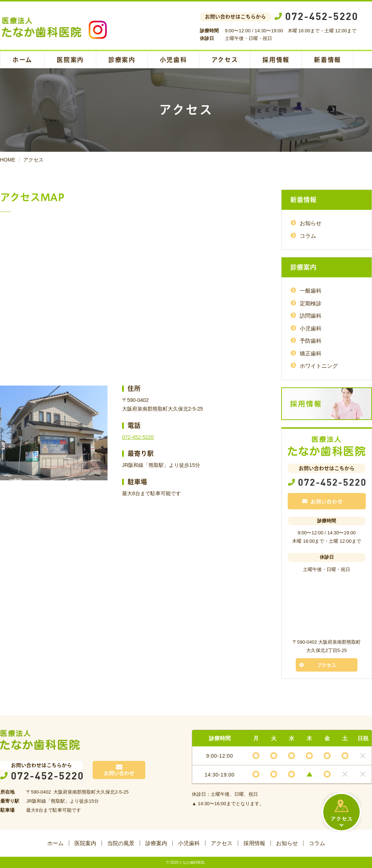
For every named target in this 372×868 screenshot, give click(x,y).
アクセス (225, 60)
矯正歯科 (311, 353)
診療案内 (122, 60)
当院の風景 (121, 843)
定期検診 (311, 303)
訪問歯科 (311, 316)
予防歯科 (311, 341)
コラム (308, 236)
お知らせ (311, 223)
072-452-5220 (138, 437)
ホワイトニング (319, 366)
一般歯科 (311, 291)
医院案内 (70, 60)
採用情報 (276, 60)
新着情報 (327, 60)
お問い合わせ (323, 502)
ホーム (22, 60)
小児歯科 (173, 60)
